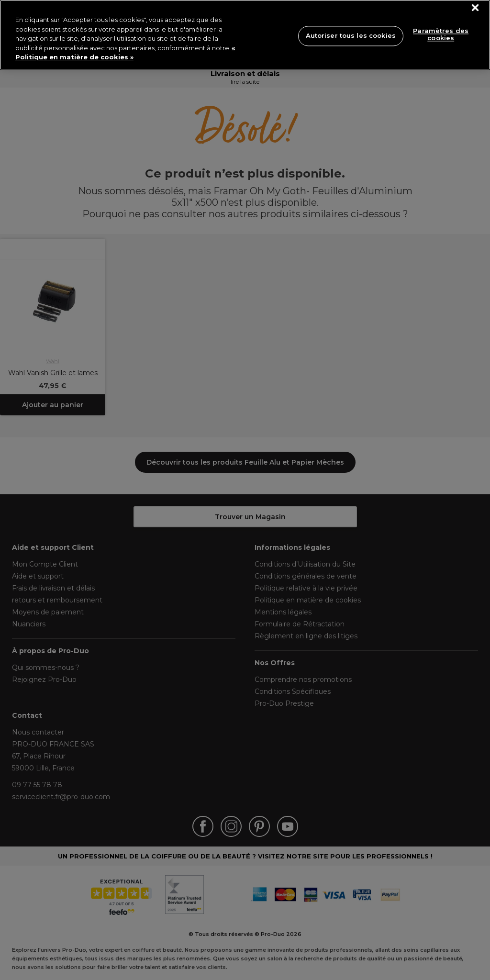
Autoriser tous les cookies (351, 35)
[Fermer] (475, 8)
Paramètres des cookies (441, 34)
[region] (245, 35)
